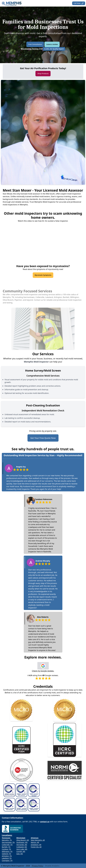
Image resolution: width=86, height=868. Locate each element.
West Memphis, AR (38, 840)
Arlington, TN (7, 856)
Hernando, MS (22, 845)
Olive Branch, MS (23, 840)
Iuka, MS (20, 854)
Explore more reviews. (43, 657)
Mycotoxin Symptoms (43, 275)
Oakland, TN (6, 854)
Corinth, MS (21, 851)
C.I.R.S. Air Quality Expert (54, 49)
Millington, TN (7, 851)
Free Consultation (35, 44)
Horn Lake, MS (22, 849)
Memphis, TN (7, 840)
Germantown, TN (8, 842)
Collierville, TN (7, 845)
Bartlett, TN (6, 847)
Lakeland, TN (7, 858)
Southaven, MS (22, 842)
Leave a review (52, 44)
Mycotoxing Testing (30, 49)
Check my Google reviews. (43, 671)
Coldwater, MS (22, 847)
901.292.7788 (31, 822)
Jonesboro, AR (36, 845)
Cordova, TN (6, 849)
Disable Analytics (52, 866)
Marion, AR (35, 842)
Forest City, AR (36, 847)
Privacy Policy (38, 866)
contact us (45, 822)
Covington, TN (7, 860)
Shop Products (43, 74)
